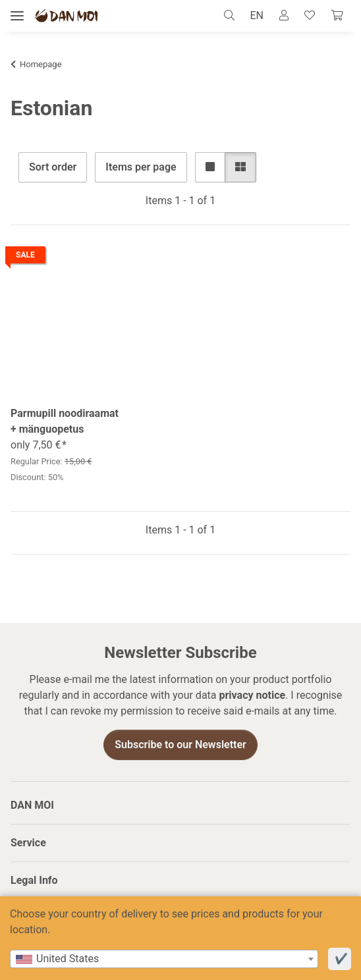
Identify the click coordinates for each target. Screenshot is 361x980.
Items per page (141, 167)
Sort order (53, 167)
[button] (233, 16)
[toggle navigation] (17, 16)
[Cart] (337, 16)
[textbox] (164, 959)
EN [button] (257, 15)
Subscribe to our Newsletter (180, 745)
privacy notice (252, 696)
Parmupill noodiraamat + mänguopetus (65, 421)
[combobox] (164, 959)
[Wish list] (310, 16)
